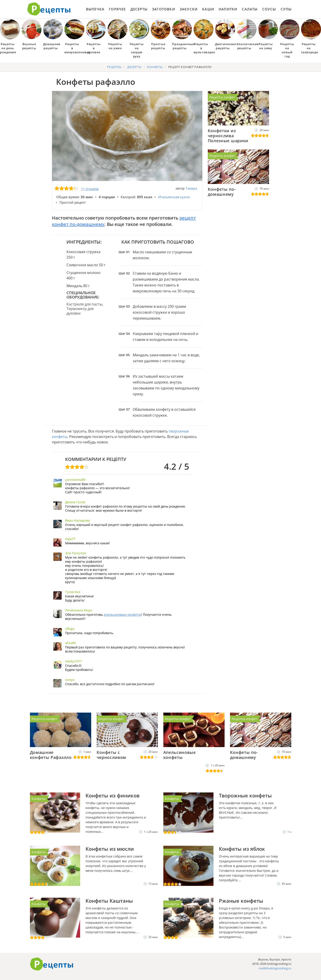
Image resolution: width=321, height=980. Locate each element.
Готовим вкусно (52, 964)
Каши (208, 9)
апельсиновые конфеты (122, 615)
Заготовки (164, 9)
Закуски (189, 9)
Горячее (117, 9)
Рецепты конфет (222, 97)
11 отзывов (90, 189)
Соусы (269, 9)
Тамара (191, 188)
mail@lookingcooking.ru (275, 968)
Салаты (250, 9)
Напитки (228, 9)
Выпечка (95, 9)
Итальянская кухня (174, 197)
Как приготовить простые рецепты (49, 9)
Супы (286, 9)
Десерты (139, 9)
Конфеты (39, 799)
